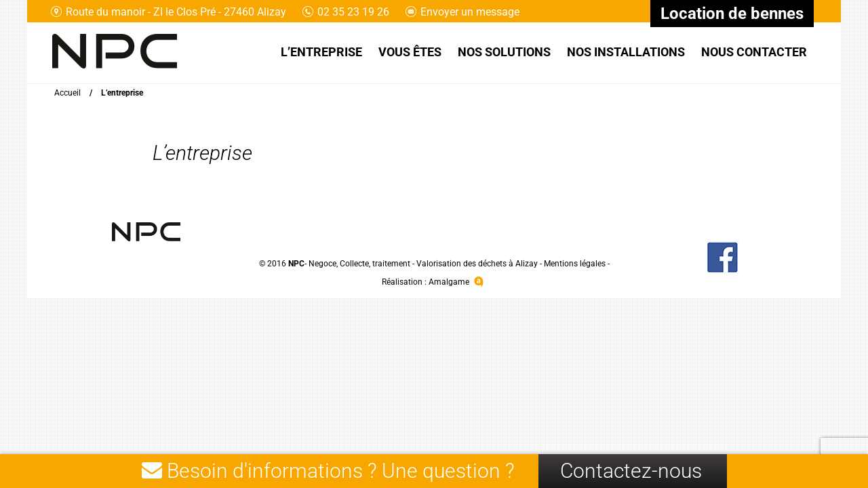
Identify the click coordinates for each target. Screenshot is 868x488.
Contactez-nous (631, 471)
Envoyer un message (462, 12)
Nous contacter (754, 52)
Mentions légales (575, 264)
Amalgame (457, 282)
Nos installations (626, 52)
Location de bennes (732, 14)
